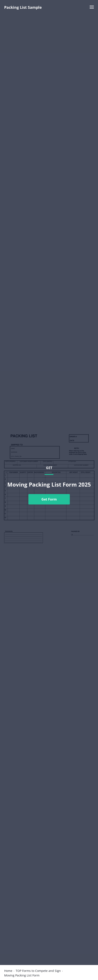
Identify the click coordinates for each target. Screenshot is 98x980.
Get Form (49, 499)
